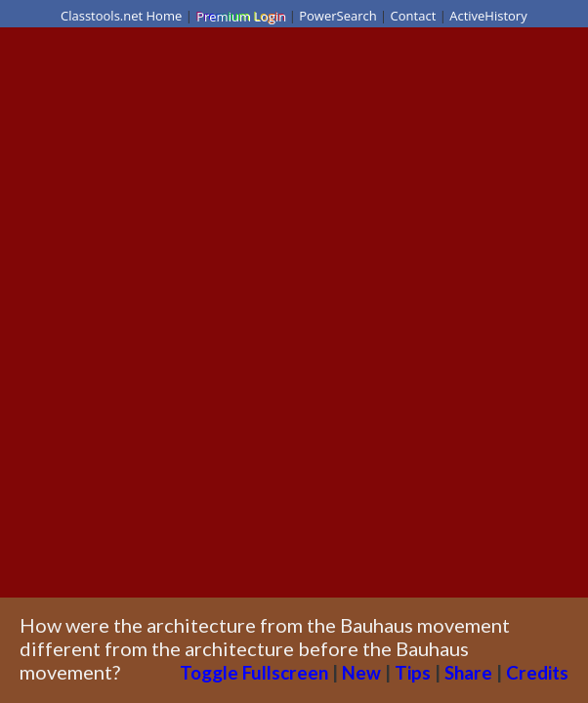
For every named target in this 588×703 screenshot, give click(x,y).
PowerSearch (338, 16)
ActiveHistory (488, 16)
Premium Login (240, 16)
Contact (414, 16)
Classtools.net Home (121, 16)
